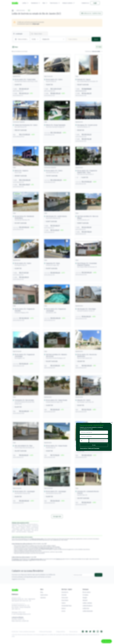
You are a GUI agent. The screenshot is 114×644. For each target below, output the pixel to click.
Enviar (94, 445)
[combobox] (99, 441)
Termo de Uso (83, 448)
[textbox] (99, 441)
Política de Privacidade (94, 448)
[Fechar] (112, 423)
